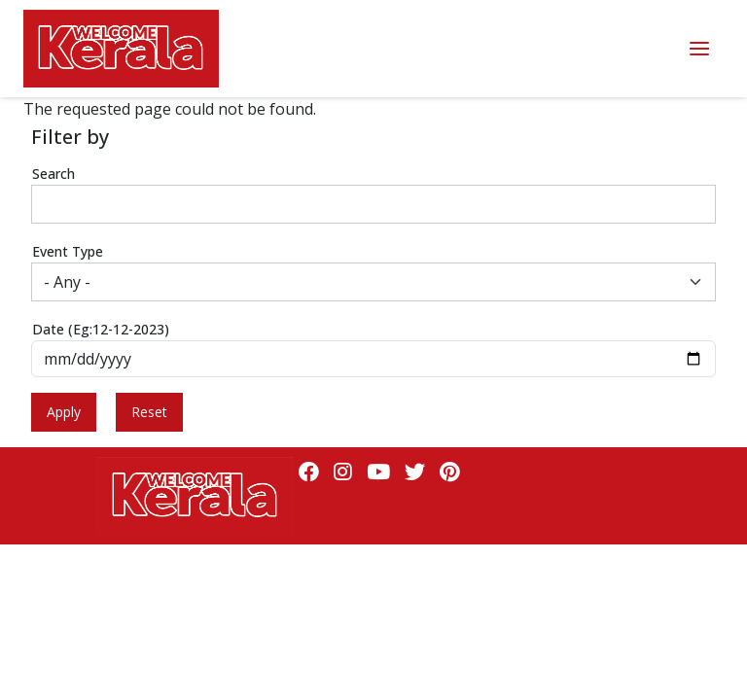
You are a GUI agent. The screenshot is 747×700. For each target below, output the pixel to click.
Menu (699, 49)
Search (53, 174)
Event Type (68, 251)
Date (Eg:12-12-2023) (101, 329)
